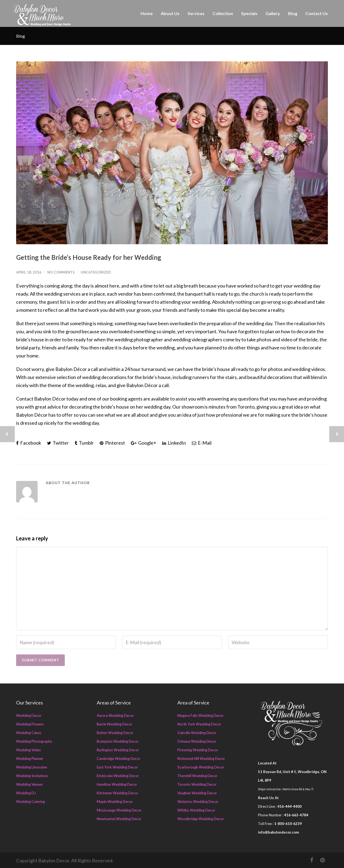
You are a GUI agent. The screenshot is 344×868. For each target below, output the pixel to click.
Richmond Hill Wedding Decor (201, 759)
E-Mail (202, 443)
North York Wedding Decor (199, 724)
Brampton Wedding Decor (118, 741)
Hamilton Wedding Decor (117, 784)
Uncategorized (96, 272)
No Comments (61, 272)
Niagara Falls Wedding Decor (200, 715)
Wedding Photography (34, 741)
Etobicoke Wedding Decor (118, 776)
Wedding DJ (26, 793)
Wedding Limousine (32, 767)
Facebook (29, 443)
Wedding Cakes (29, 733)
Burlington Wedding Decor (118, 750)
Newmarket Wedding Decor (119, 819)
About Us (170, 13)
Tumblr (84, 443)
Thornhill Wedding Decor (197, 776)
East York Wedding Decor (117, 767)
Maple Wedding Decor (115, 802)
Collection (223, 13)
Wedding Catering (31, 802)
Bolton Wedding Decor (115, 733)
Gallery (273, 13)
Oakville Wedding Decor (197, 733)
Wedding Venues (29, 784)
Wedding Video (28, 750)
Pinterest (112, 443)
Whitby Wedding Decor (196, 810)
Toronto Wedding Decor (197, 784)
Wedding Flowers (30, 724)
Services (196, 13)
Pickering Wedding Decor (198, 750)
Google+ (144, 443)
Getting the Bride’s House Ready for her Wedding (89, 257)
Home (147, 13)
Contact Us (317, 13)
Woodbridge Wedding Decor (201, 819)
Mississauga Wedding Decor (119, 810)
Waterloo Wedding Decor (198, 802)
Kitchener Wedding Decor (117, 793)
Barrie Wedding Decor (114, 724)
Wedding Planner (30, 759)
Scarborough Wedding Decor (201, 767)
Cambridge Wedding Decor (119, 759)
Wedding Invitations (32, 776)
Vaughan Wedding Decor (197, 793)
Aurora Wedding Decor (115, 715)
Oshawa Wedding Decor (197, 741)
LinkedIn (174, 443)
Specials (249, 13)
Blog (293, 13)
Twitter (58, 443)
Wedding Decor (29, 715)
